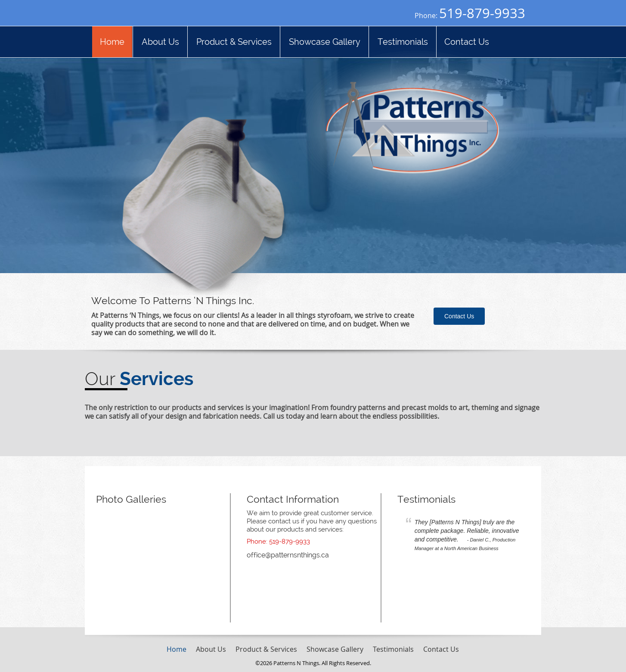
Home (177, 649)
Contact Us (459, 316)
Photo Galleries (131, 499)
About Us (211, 649)
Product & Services (266, 649)
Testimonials (426, 499)
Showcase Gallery (335, 649)
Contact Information (293, 499)
